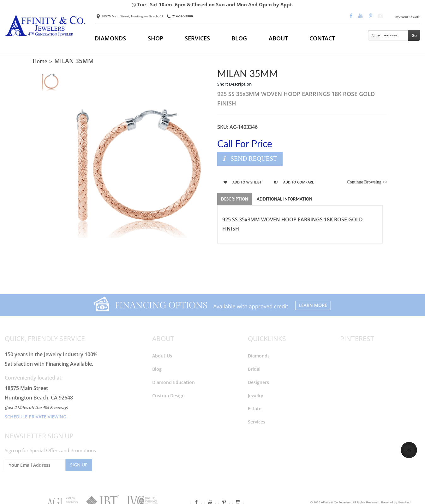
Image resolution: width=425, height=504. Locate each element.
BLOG (239, 38)
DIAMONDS (110, 38)
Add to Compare (294, 182)
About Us (162, 355)
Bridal (254, 369)
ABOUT (278, 38)
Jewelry (256, 395)
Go (414, 35)
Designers (258, 382)
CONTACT (322, 38)
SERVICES (197, 38)
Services (257, 422)
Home (40, 61)
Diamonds (259, 355)
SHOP (156, 38)
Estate (255, 408)
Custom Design (168, 395)
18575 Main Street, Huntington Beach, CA (130, 16)
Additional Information (284, 199)
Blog (157, 369)
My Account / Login (407, 17)
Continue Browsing (367, 182)
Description (235, 199)
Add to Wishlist (242, 182)
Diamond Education (174, 382)
